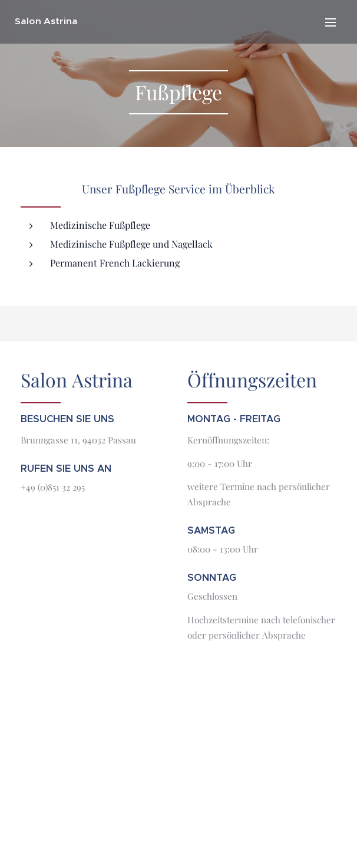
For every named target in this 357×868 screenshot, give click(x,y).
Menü (330, 22)
